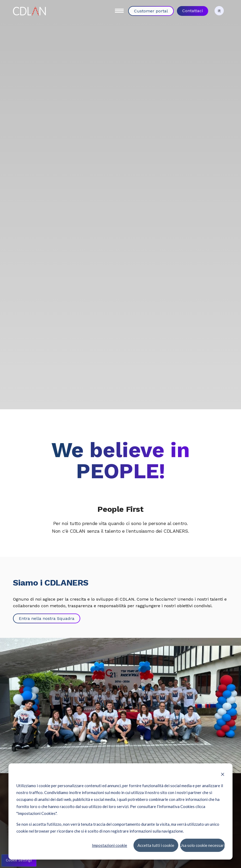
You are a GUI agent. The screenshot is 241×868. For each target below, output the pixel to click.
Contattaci (193, 11)
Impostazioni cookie (110, 845)
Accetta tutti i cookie (156, 845)
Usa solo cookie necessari (202, 845)
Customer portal (151, 11)
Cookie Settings (19, 860)
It (219, 11)
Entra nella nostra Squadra (47, 618)
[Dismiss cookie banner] (223, 775)
